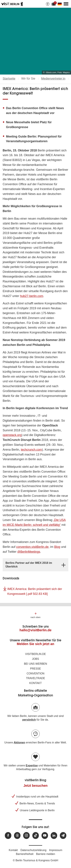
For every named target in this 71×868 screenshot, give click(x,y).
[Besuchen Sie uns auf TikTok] (36, 836)
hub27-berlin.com (32, 296)
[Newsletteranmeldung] (63, 836)
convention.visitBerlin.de (32, 547)
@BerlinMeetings (29, 552)
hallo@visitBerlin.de (35, 630)
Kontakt (35, 683)
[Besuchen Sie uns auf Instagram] (26, 836)
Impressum (56, 850)
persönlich (29, 720)
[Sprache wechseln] (60, 4)
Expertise (32, 766)
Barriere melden (46, 854)
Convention (36, 673)
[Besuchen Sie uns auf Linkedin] (54, 836)
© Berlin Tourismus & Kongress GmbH (35, 860)
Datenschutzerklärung (33, 850)
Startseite (9, 79)
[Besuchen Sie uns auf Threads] (17, 836)
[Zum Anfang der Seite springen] (35, 615)
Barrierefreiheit (25, 854)
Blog (57, 547)
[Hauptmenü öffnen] (66, 4)
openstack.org (12, 435)
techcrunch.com (31, 450)
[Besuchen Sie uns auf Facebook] (8, 836)
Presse (36, 669)
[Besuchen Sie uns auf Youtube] (45, 836)
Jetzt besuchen (35, 786)
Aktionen (19, 743)
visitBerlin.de (35, 654)
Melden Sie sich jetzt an (36, 644)
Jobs (35, 659)
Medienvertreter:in (53, 79)
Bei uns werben (36, 664)
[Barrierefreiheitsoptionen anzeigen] (48, 4)
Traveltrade (35, 678)
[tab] (35, 565)
